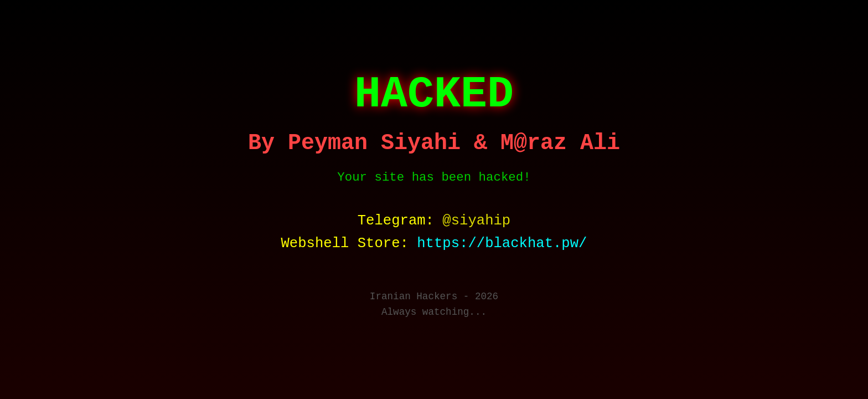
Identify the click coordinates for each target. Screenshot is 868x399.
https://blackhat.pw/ (502, 244)
